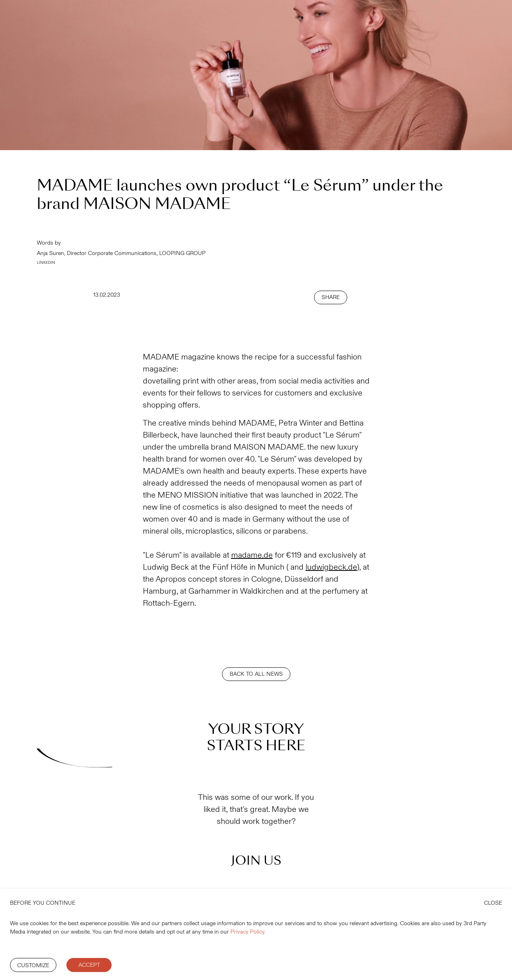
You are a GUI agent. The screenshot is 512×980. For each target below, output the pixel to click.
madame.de (252, 555)
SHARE (331, 297)
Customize (33, 965)
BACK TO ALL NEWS (256, 674)
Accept (89, 965)
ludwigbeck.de (331, 567)
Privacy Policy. (248, 932)
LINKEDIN (46, 263)
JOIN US (256, 860)
